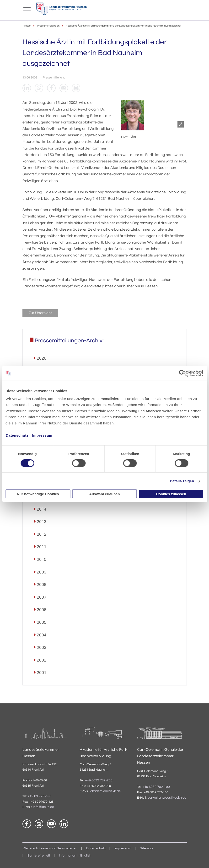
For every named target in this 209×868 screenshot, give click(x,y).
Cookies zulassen (171, 494)
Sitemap (146, 849)
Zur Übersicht (40, 313)
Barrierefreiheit (39, 856)
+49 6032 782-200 (99, 780)
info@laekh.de (43, 807)
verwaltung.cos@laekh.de (167, 798)
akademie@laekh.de (105, 791)
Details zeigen (182, 481)
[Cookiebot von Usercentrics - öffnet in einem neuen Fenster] (183, 373)
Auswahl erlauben (104, 494)
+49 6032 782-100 (156, 787)
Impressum (42, 435)
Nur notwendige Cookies (38, 494)
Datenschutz (17, 435)
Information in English (75, 856)
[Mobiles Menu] (27, 9)
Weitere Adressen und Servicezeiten (50, 849)
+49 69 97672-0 (40, 796)
